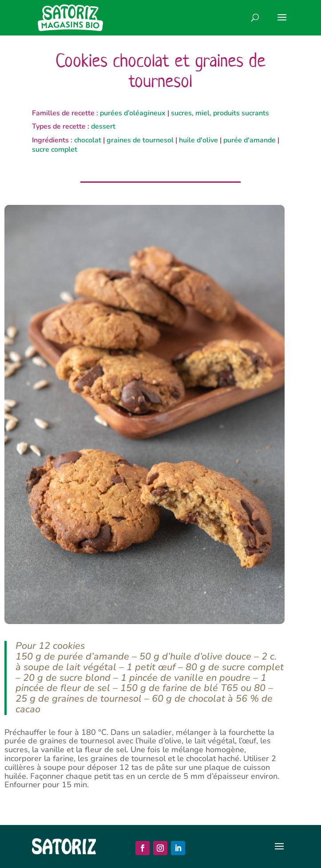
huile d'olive (198, 140)
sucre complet (55, 149)
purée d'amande (250, 140)
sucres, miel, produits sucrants (220, 113)
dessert (103, 126)
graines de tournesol (140, 140)
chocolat (88, 140)
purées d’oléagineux (133, 113)
